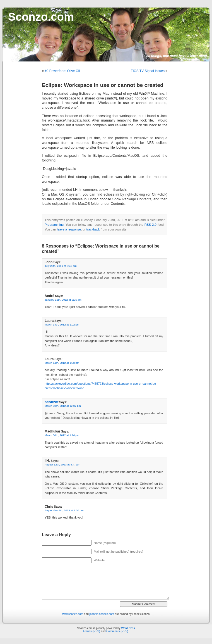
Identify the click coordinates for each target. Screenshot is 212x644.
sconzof (51, 402)
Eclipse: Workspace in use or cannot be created (103, 85)
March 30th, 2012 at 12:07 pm (63, 406)
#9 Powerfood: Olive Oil (62, 71)
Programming (54, 225)
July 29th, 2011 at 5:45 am (61, 266)
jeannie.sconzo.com (102, 614)
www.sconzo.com (72, 614)
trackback (93, 229)
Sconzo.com (41, 17)
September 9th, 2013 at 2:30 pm (64, 510)
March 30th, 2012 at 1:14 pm (62, 435)
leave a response (69, 229)
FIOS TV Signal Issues (148, 71)
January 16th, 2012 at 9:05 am (63, 300)
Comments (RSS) (117, 631)
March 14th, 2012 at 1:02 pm (62, 325)
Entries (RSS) (92, 631)
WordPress (128, 628)
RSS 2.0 (150, 225)
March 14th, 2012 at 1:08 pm (62, 363)
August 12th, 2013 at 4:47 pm (62, 464)
